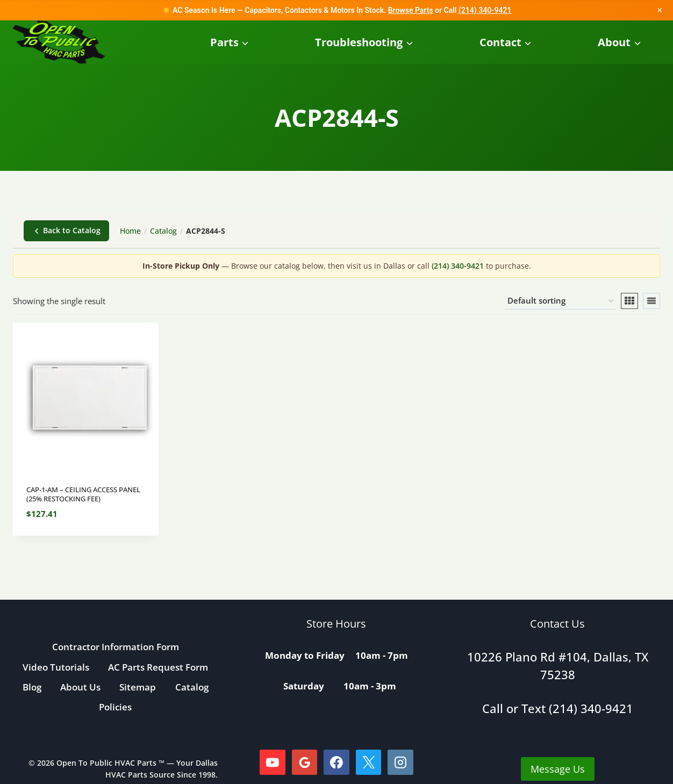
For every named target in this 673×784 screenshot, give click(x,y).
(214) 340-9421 (485, 10)
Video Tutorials (56, 667)
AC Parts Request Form (158, 667)
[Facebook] (336, 763)
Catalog (163, 231)
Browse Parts (411, 10)
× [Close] (660, 10)
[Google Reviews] (305, 763)
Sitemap (138, 687)
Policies (115, 707)
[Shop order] (560, 301)
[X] (369, 763)
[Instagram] (400, 763)
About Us (80, 687)
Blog (32, 687)
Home (130, 231)
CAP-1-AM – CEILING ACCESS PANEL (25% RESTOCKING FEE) (83, 494)
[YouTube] (273, 763)
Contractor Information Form (116, 647)
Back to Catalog (66, 230)
